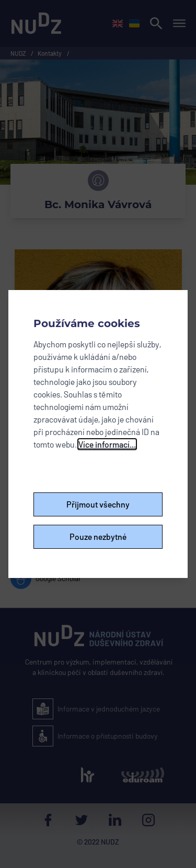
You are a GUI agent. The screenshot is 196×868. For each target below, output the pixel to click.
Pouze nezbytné (98, 537)
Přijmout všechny (98, 504)
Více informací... (107, 444)
